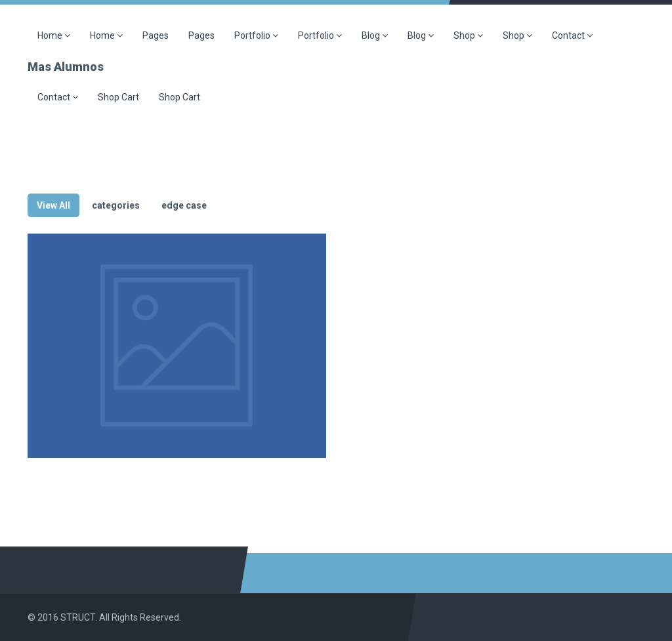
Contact (572, 35)
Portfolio (256, 35)
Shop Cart (118, 97)
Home (54, 35)
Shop (468, 35)
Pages (156, 35)
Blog (375, 35)
